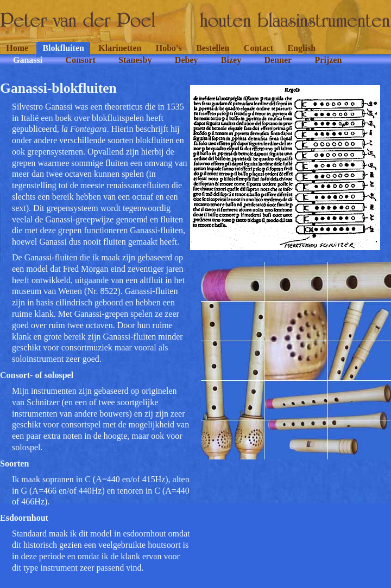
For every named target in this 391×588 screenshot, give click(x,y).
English (301, 48)
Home (17, 48)
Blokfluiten (63, 48)
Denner (278, 60)
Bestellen (213, 48)
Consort (81, 60)
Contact (258, 48)
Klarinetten (120, 48)
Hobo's (169, 48)
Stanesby (135, 60)
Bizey (231, 60)
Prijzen (329, 60)
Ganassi (28, 60)
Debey (187, 60)
